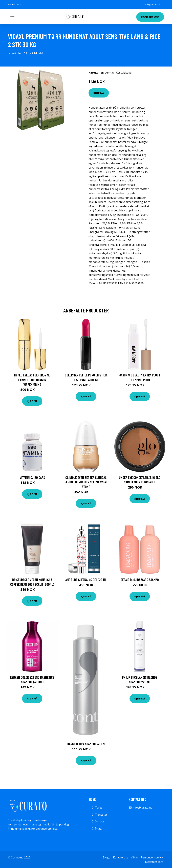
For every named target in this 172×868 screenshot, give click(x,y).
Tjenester (101, 815)
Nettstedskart (154, 862)
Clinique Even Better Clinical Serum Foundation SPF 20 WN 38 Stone (86, 482)
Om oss (100, 821)
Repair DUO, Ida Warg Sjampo (140, 580)
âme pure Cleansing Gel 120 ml (86, 580)
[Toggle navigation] (12, 17)
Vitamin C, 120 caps (32, 477)
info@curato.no (153, 4)
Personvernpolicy (152, 857)
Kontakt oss (150, 17)
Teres (99, 808)
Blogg (99, 828)
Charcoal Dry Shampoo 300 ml (86, 744)
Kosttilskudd (34, 53)
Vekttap (17, 53)
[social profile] (25, 5)
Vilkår (134, 857)
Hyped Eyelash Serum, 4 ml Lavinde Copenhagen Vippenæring (32, 380)
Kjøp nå (99, 93)
